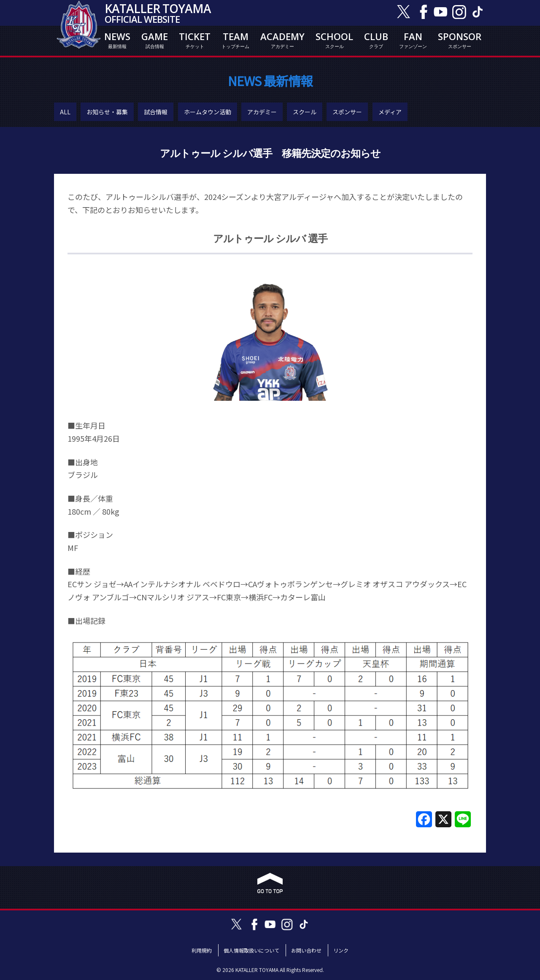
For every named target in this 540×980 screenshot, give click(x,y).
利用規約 (202, 950)
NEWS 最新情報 (270, 81)
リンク (341, 950)
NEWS (117, 40)
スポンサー (347, 112)
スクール (305, 112)
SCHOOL (334, 40)
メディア (390, 112)
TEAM (235, 40)
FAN (413, 40)
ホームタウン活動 (208, 112)
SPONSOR (460, 40)
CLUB (376, 40)
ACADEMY (282, 40)
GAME (155, 40)
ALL (65, 112)
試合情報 (156, 112)
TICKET (195, 40)
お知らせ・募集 (107, 112)
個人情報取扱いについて (251, 950)
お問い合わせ (306, 950)
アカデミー (262, 112)
